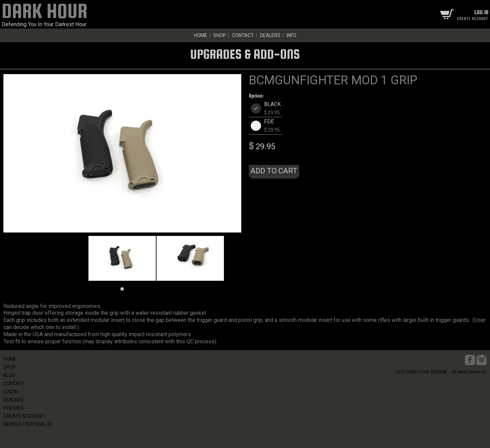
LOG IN (10, 392)
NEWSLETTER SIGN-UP (28, 424)
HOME (201, 35)
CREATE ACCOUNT (24, 416)
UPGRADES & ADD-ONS (245, 54)
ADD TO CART (274, 171)
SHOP (220, 35)
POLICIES (13, 408)
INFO (291, 35)
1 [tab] (122, 289)
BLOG (9, 375)
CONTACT (243, 35)
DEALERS (270, 35)
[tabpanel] (122, 258)
